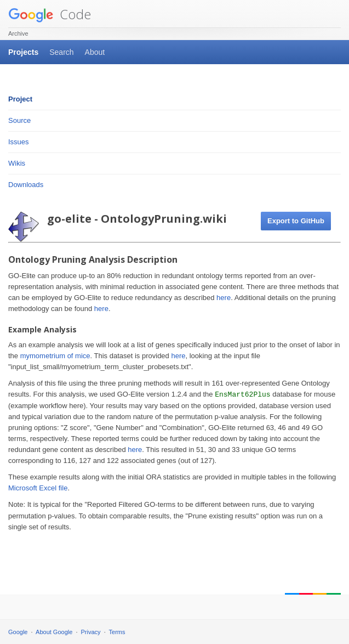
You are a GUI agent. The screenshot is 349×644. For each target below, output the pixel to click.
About (95, 52)
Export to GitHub (296, 221)
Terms (117, 632)
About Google (54, 632)
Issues (19, 142)
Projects (23, 52)
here (224, 298)
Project (20, 99)
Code (50, 14)
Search (61, 52)
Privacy (91, 632)
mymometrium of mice (55, 356)
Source (19, 120)
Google (18, 632)
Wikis (17, 163)
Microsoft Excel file (38, 488)
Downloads (26, 185)
